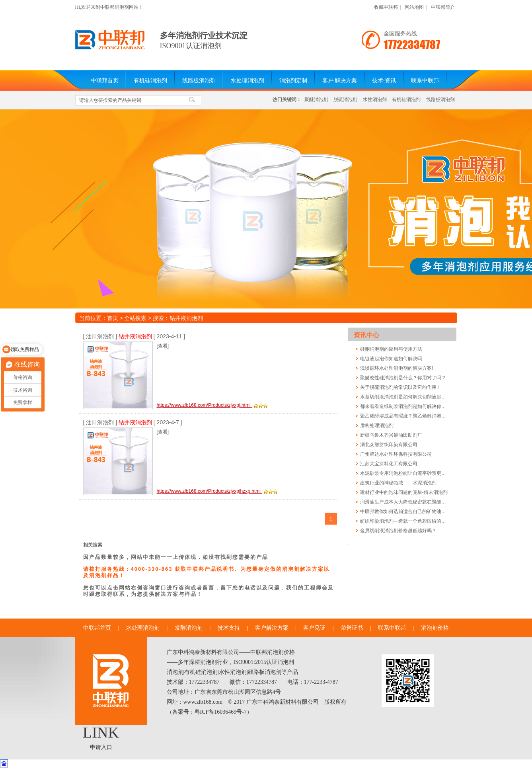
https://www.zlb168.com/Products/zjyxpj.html (204, 405)
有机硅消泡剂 (150, 81)
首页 (113, 318)
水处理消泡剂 (247, 81)
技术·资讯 (384, 81)
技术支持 (229, 628)
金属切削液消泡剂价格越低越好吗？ (398, 531)
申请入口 (101, 747)
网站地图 (414, 7)
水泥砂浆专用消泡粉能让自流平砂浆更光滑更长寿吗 (404, 473)
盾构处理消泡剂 (377, 425)
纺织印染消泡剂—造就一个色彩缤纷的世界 (404, 521)
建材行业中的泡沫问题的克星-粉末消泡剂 (404, 492)
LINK (101, 732)
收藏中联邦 (386, 7)
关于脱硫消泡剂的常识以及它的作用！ (401, 387)
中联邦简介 (443, 7)
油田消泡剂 (101, 336)
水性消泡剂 (375, 100)
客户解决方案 (272, 628)
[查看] (163, 346)
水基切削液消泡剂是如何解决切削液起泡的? (404, 397)
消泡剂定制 (293, 81)
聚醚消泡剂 (316, 100)
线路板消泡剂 (199, 81)
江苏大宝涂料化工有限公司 (389, 464)
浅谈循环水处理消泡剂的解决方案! (397, 368)
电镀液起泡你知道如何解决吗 (391, 359)
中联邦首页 (105, 81)
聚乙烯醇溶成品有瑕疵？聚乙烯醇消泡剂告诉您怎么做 (404, 416)
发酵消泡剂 (189, 628)
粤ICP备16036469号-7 (221, 712)
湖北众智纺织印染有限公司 (389, 445)
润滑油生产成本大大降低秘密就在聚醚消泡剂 (404, 502)
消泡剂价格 (435, 628)
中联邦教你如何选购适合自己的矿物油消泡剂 (404, 511)
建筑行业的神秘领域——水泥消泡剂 (398, 483)
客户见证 (314, 628)
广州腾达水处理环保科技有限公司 (396, 454)
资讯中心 (366, 335)
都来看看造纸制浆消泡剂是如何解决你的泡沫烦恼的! (404, 406)
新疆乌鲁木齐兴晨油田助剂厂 (391, 435)
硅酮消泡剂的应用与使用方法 (391, 349)
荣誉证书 (352, 628)
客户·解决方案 (340, 81)
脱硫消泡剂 (345, 100)
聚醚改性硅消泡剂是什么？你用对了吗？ (403, 378)
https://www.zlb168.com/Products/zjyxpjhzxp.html (209, 491)
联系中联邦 (425, 81)
